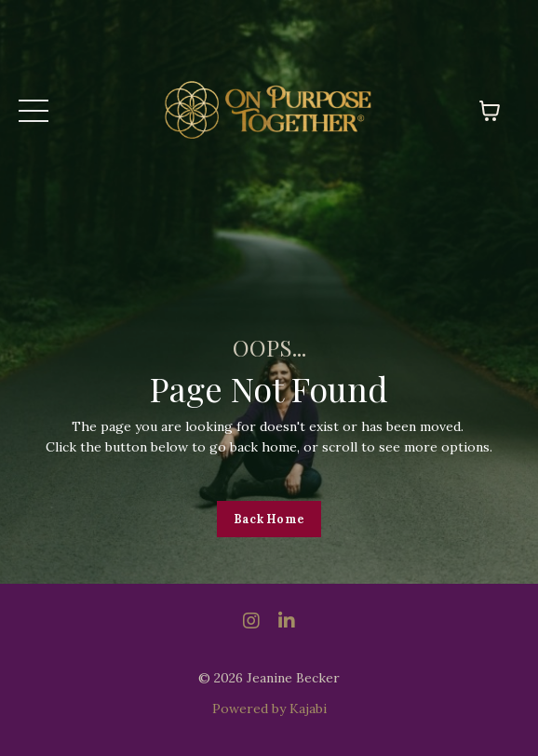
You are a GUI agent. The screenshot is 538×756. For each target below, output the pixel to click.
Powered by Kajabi (269, 709)
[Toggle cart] (490, 111)
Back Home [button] (269, 519)
